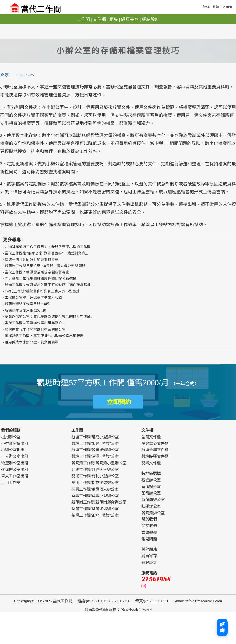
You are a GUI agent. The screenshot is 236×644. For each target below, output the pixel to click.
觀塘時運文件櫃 (155, 456)
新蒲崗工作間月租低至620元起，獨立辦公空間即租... (46, 266)
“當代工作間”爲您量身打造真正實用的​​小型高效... (43, 291)
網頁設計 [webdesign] (92, 610)
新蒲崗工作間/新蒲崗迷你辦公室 (99, 502)
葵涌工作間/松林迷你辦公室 (95, 483)
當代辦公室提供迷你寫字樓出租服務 (33, 298)
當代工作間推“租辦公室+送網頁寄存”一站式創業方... (46, 253)
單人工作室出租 (15, 476)
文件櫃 (100, 19)
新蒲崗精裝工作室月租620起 (27, 304)
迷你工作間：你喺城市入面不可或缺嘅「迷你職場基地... (49, 285)
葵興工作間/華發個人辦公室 (95, 489)
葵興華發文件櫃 (155, 443)
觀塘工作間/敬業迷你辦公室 (95, 450)
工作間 (83, 19)
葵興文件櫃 (151, 463)
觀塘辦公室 (151, 480)
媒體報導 (149, 532)
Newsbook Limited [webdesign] (136, 610)
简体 (206, 7)
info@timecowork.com (204, 601)
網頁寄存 (130, 19)
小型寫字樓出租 (15, 443)
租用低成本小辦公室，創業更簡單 (32, 342)
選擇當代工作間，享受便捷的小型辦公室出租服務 (44, 336)
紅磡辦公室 (151, 506)
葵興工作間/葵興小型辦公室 (95, 496)
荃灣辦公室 (151, 493)
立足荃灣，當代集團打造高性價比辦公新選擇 (41, 279)
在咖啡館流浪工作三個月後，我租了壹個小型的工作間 (48, 247)
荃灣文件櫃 (151, 437)
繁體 (216, 7)
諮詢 (222, 627)
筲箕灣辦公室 (153, 513)
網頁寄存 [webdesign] (109, 610)
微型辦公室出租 (15, 463)
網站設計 (151, 19)
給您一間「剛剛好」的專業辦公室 (32, 260)
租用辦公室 (11, 437)
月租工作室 (11, 483)
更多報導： (14, 240)
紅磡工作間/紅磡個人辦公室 (95, 470)
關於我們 (149, 526)
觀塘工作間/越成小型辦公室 (95, 437)
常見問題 (149, 539)
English (227, 7)
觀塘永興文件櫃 (155, 450)
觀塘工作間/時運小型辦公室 (95, 456)
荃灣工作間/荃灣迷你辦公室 (95, 509)
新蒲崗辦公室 (153, 500)
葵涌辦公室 (151, 487)
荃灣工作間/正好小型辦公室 (95, 515)
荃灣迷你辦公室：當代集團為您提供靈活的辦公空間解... (49, 317)
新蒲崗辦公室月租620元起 (25, 310)
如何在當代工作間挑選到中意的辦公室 (35, 330)
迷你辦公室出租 (15, 470)
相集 (114, 19)
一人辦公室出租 (15, 456)
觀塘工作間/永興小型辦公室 (95, 443)
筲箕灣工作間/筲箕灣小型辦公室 (99, 463)
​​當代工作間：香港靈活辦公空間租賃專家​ (37, 272)
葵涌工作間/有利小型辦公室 (95, 476)
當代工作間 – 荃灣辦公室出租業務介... (35, 323)
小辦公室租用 (13, 450)
